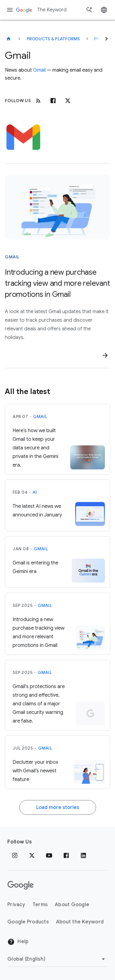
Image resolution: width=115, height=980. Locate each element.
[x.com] (68, 101)
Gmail (39, 70)
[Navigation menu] (10, 10)
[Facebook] (53, 101)
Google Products (28, 922)
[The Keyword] (9, 39)
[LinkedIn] (83, 855)
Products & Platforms (53, 39)
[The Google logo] (21, 885)
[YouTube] (49, 855)
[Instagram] (15, 855)
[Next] (106, 39)
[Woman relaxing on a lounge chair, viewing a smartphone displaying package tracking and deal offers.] (57, 207)
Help (18, 942)
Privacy (16, 905)
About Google (72, 905)
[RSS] (38, 101)
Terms (40, 905)
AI (35, 492)
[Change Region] (57, 959)
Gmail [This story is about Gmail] (12, 257)
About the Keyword (80, 922)
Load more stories (58, 807)
